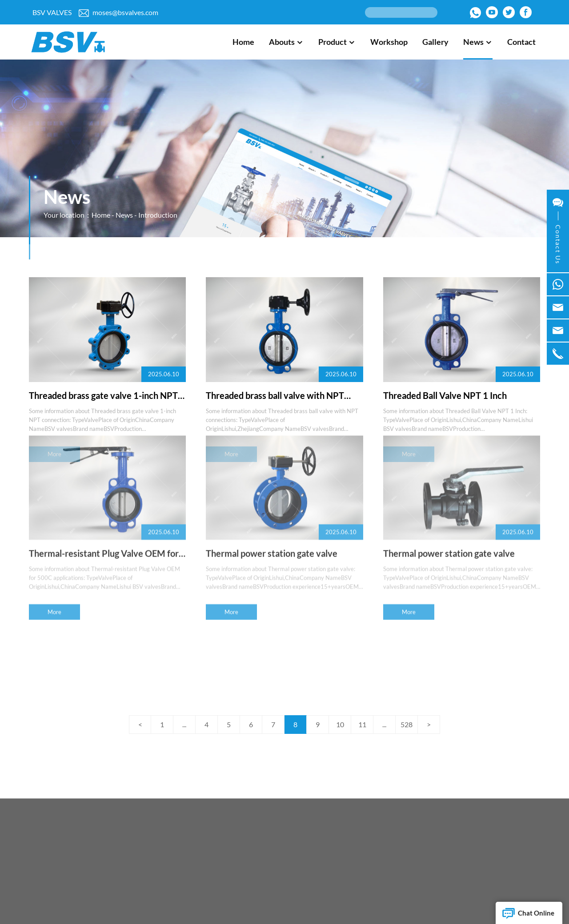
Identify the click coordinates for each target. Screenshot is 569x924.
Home (243, 42)
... (184, 724)
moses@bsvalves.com (118, 12)
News (478, 42)
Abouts (286, 42)
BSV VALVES (52, 12)
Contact (521, 42)
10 (340, 724)
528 (407, 724)
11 (362, 724)
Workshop (389, 42)
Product (337, 42)
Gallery (435, 42)
